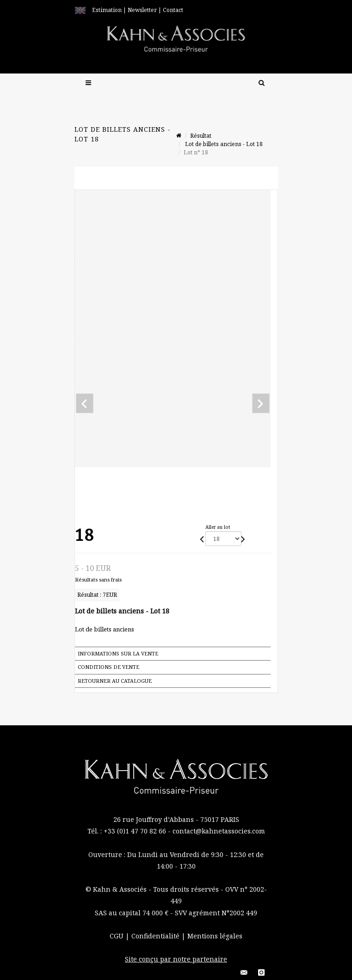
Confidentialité (156, 936)
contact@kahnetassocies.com (219, 831)
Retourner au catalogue (115, 681)
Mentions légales (215, 936)
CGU (117, 936)
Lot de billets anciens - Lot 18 (223, 144)
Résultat (201, 136)
